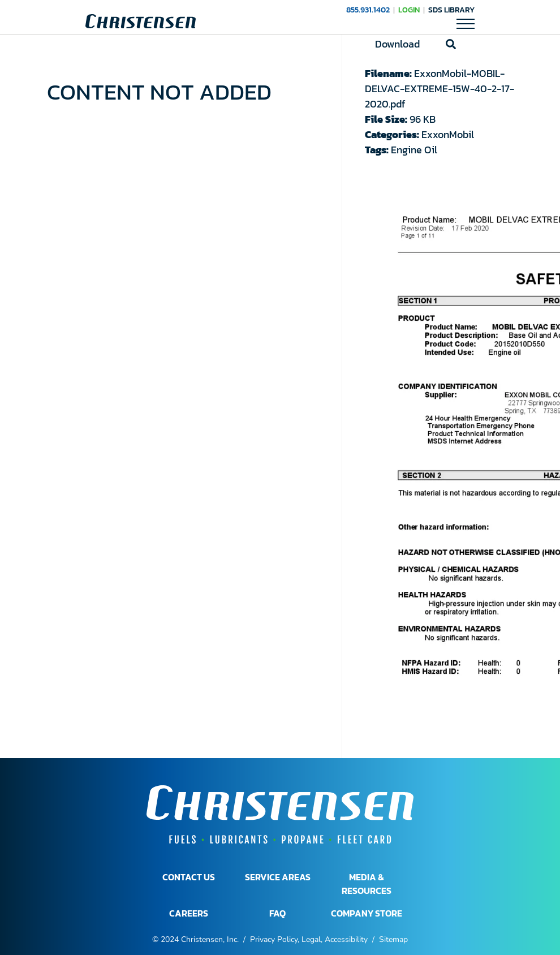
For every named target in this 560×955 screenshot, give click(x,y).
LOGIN (409, 10)
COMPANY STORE (367, 913)
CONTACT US (189, 877)
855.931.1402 (368, 10)
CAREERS (189, 913)
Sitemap (393, 939)
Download (397, 44)
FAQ (277, 913)
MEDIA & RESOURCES (367, 884)
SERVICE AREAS (278, 877)
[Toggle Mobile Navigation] (466, 23)
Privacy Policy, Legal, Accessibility (309, 939)
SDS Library (451, 10)
